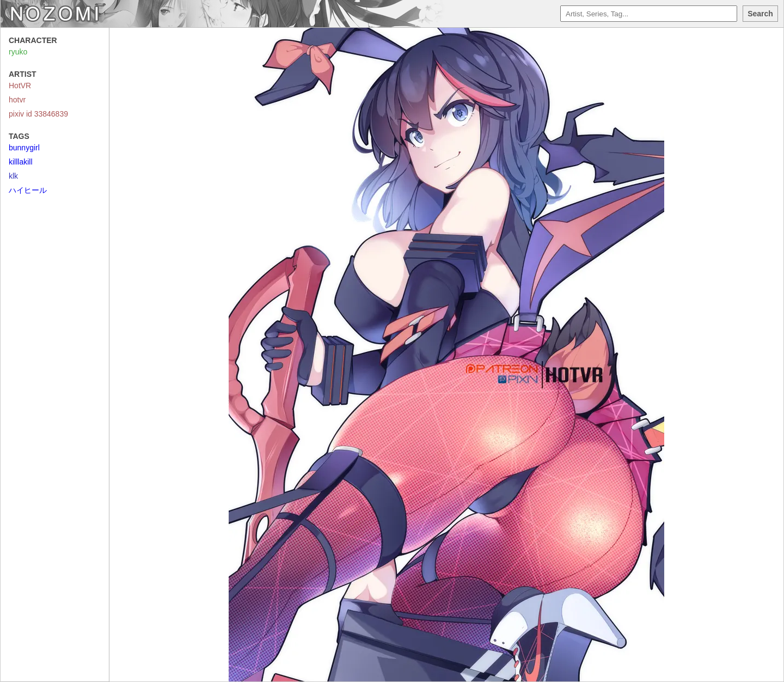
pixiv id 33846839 (38, 114)
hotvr (17, 100)
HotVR (20, 86)
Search (760, 14)
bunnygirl (24, 148)
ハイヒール (28, 190)
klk (13, 176)
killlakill (21, 162)
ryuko (18, 52)
